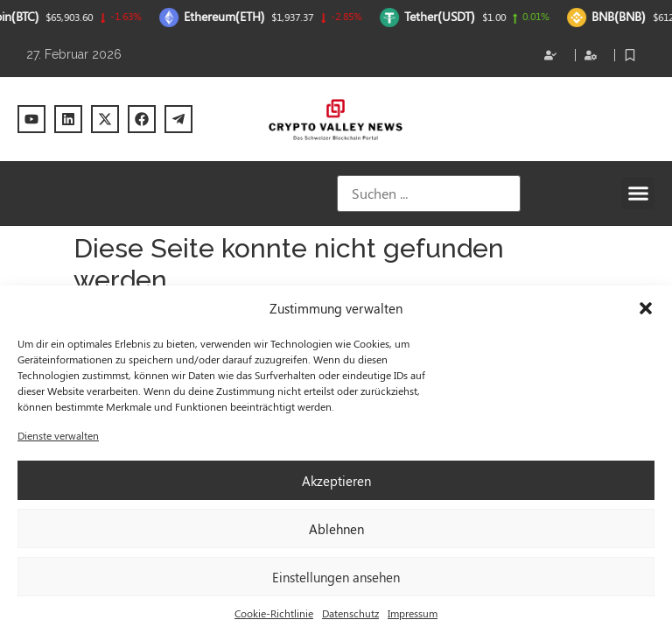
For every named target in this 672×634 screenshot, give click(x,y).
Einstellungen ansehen (336, 577)
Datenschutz (350, 613)
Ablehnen (336, 529)
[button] (646, 308)
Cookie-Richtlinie (274, 613)
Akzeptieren (336, 481)
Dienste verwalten (58, 435)
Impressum (413, 613)
